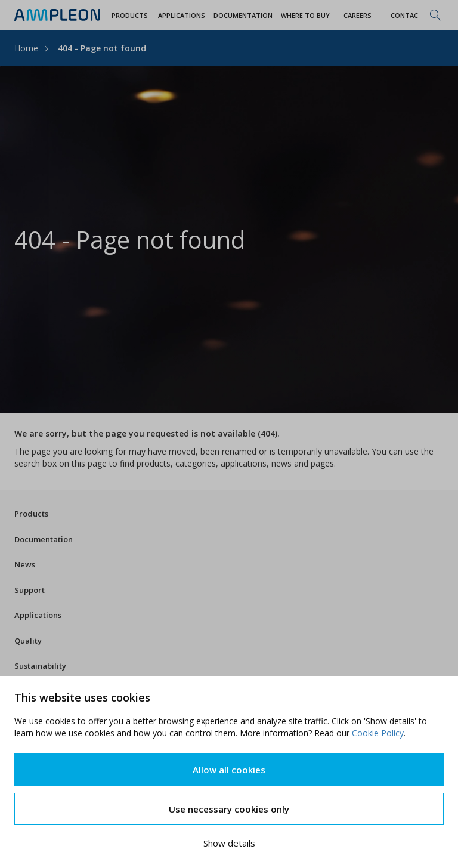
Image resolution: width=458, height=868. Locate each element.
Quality (28, 641)
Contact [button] (407, 15)
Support (30, 590)
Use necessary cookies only (229, 809)
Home (26, 48)
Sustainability (40, 666)
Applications (38, 615)
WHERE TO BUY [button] (305, 15)
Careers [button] (358, 15)
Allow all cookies (229, 770)
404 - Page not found (102, 48)
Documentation (44, 539)
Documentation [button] (243, 15)
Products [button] (130, 15)
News (25, 564)
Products (31, 514)
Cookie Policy (378, 733)
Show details (229, 843)
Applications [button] (182, 15)
